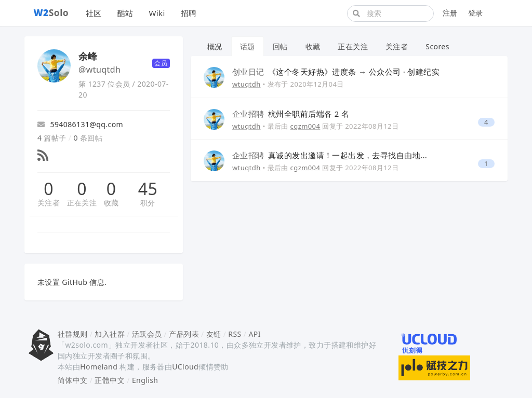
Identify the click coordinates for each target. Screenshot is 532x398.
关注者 (49, 203)
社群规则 (73, 334)
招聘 (189, 13)
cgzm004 (305, 126)
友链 (214, 334)
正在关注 (82, 203)
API (254, 334)
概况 (215, 46)
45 (148, 189)
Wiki (157, 13)
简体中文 (73, 380)
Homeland (99, 367)
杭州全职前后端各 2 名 (291, 114)
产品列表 (184, 334)
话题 (248, 46)
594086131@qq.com (80, 124)
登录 (476, 13)
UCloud (185, 367)
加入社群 (110, 334)
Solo (51, 12)
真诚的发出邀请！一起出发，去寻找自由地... (330, 155)
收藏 (111, 203)
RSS (235, 334)
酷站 (125, 13)
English (145, 380)
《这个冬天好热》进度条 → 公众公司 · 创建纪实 (336, 72)
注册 (450, 13)
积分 (148, 203)
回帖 (280, 46)
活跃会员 (147, 334)
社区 (94, 13)
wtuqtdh (247, 84)
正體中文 (110, 380)
